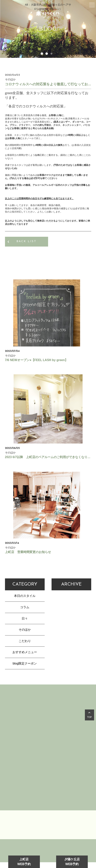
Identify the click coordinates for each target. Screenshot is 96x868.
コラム (25, 607)
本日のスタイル (25, 596)
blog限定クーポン (25, 663)
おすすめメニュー (25, 652)
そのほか (25, 630)
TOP (89, 715)
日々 (25, 618)
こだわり (25, 641)
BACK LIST (27, 241)
